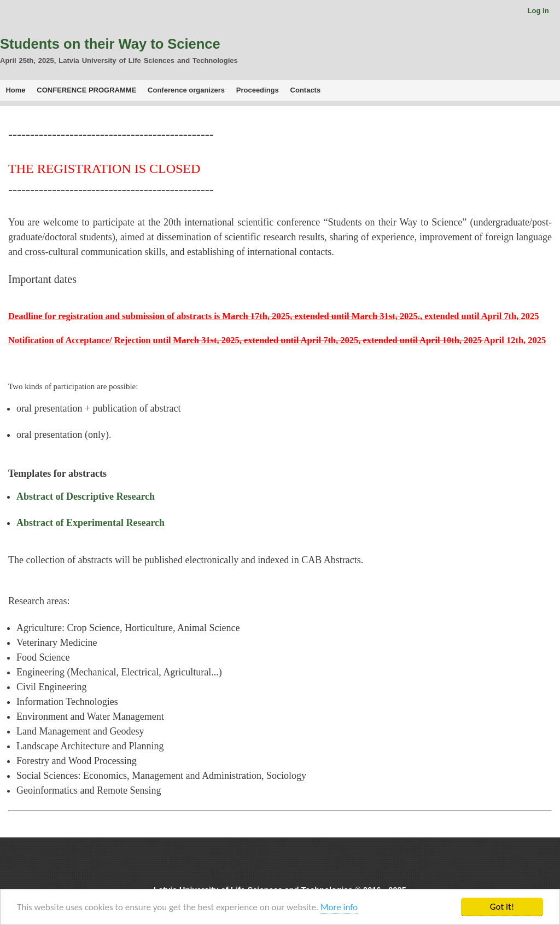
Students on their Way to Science (110, 44)
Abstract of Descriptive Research (86, 496)
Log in (538, 11)
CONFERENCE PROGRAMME (86, 90)
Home (15, 90)
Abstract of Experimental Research (91, 523)
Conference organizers (186, 90)
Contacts (306, 90)
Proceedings (258, 90)
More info (339, 907)
